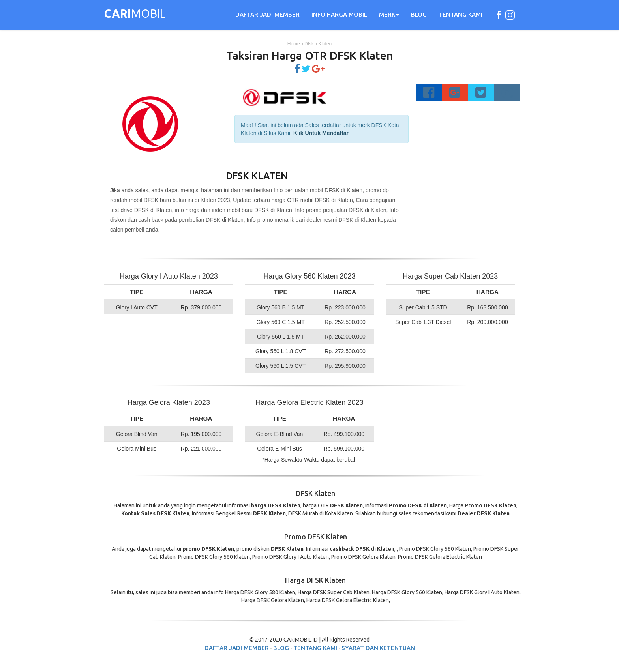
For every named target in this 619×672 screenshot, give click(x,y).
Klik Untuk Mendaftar (321, 133)
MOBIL (135, 15)
